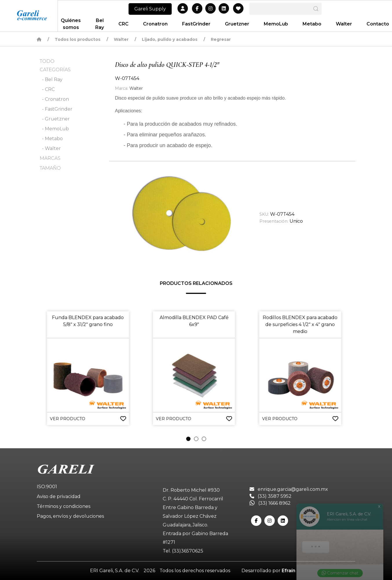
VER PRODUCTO (67, 419)
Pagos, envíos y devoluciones (70, 516)
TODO (47, 61)
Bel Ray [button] (100, 24)
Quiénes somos (71, 24)
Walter (121, 39)
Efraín (288, 571)
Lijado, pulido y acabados (170, 39)
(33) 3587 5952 (271, 496)
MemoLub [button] (276, 24)
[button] (182, 211)
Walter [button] (344, 24)
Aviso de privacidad (59, 496)
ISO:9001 (47, 487)
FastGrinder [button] (196, 24)
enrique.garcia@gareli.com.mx (289, 489)
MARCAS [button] (50, 158)
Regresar (221, 39)
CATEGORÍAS (55, 70)
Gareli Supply (150, 9)
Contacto (378, 24)
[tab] (188, 439)
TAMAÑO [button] (50, 168)
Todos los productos (78, 39)
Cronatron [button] (155, 24)
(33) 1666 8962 (270, 503)
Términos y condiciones (64, 506)
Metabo (312, 24)
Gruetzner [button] (237, 24)
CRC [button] (123, 24)
